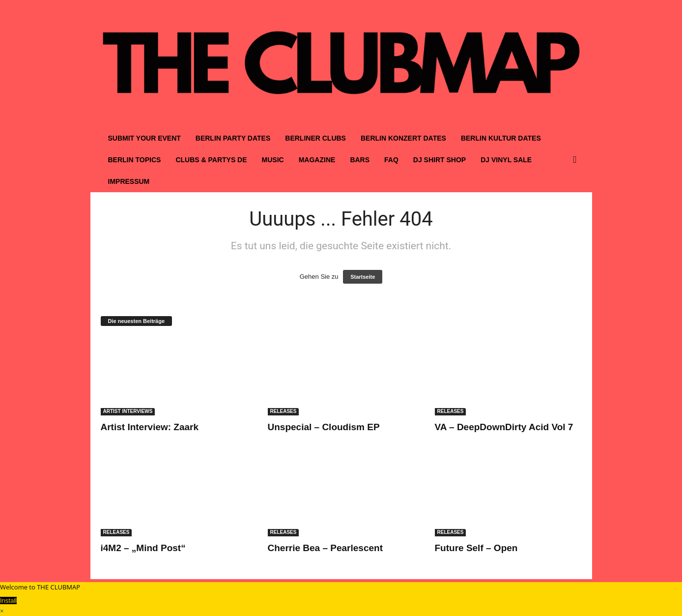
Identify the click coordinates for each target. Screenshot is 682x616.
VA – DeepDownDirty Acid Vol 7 (504, 427)
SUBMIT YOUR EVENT (144, 138)
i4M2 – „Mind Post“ (143, 548)
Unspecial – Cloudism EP (324, 427)
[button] (577, 160)
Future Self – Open (476, 548)
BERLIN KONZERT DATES (403, 138)
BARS (360, 160)
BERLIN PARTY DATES (233, 138)
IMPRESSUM (129, 181)
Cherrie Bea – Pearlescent (325, 548)
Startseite (363, 277)
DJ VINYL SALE (506, 160)
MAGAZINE (317, 160)
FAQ (391, 160)
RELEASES (284, 411)
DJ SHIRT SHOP (440, 160)
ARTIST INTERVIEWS (128, 411)
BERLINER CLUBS (315, 138)
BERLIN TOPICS (135, 160)
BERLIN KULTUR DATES (501, 138)
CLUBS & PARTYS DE (211, 160)
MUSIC (273, 160)
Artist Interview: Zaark (150, 427)
